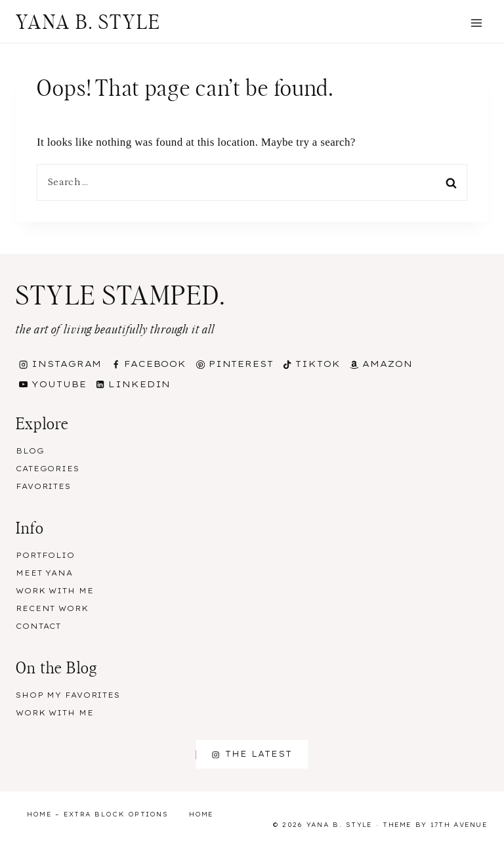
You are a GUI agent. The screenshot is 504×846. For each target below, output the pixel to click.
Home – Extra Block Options (97, 814)
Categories (48, 469)
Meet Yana (44, 573)
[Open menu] (476, 23)
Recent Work (52, 608)
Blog (30, 451)
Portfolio (45, 555)
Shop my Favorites (68, 695)
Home (201, 814)
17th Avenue (459, 825)
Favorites (43, 486)
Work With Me (55, 591)
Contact (38, 626)
